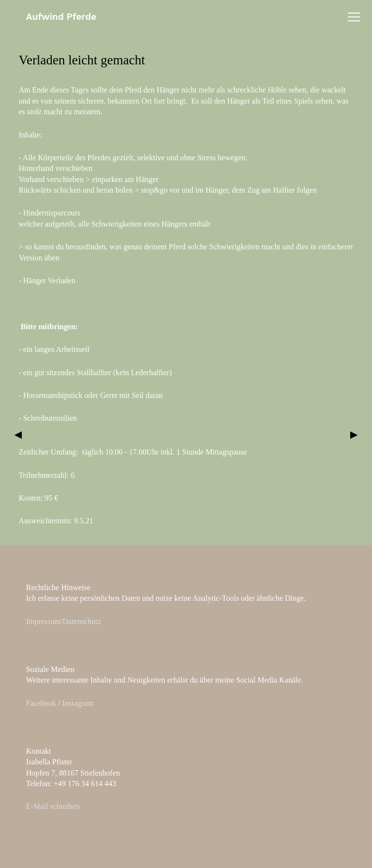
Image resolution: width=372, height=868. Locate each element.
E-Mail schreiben (53, 806)
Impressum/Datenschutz (64, 621)
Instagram (77, 703)
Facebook (41, 703)
